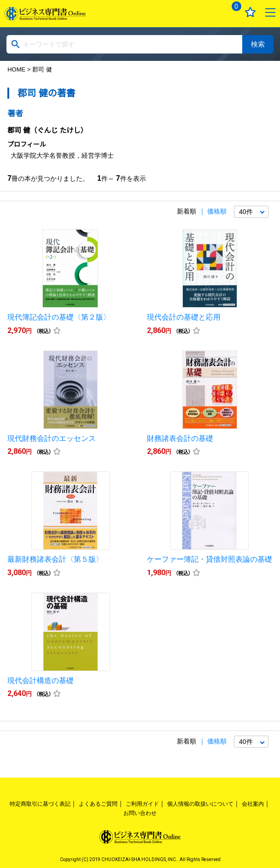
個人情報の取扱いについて (200, 804)
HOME (16, 69)
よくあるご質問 (98, 804)
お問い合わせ (140, 813)
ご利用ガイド (142, 804)
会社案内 (253, 804)
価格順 (217, 211)
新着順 (187, 211)
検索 (258, 44)
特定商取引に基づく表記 (40, 804)
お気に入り (250, 12)
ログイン (210, 12)
